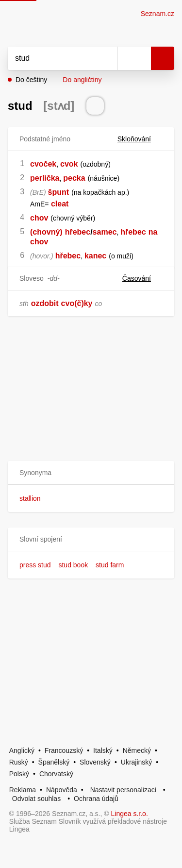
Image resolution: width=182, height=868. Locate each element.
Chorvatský (56, 774)
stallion (30, 498)
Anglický (22, 750)
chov (39, 218)
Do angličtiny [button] (82, 80)
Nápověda (62, 790)
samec (105, 232)
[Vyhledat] (52, 58)
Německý (137, 750)
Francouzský (64, 750)
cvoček (43, 164)
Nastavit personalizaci (123, 790)
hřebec (78, 232)
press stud (35, 565)
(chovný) (46, 232)
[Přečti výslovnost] (95, 106)
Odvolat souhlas (36, 799)
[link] (50, 204)
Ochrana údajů (96, 799)
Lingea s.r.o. (130, 814)
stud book (73, 565)
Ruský (19, 762)
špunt (59, 192)
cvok (69, 164)
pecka (74, 178)
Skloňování (140, 139)
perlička (45, 178)
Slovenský (95, 762)
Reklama (23, 790)
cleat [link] (60, 204)
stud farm (110, 565)
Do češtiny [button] (31, 80)
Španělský (54, 762)
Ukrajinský (137, 762)
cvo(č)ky (77, 303)
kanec (95, 256)
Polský (19, 774)
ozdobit (45, 303)
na (153, 232)
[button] (91, 473)
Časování (142, 278)
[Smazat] (107, 58)
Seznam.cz (157, 14)
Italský (103, 750)
